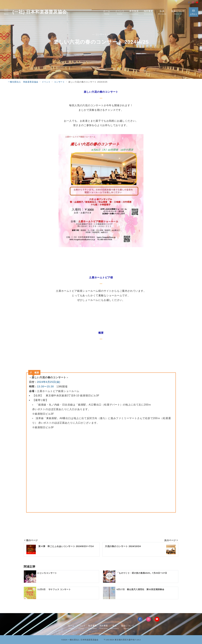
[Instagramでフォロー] (193, 3)
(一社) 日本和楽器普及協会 (40, 12)
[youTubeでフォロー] (157, 619)
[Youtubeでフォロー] (197, 3)
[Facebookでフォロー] (189, 3)
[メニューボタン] (6, 12)
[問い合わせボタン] (193, 12)
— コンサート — (101, 35)
